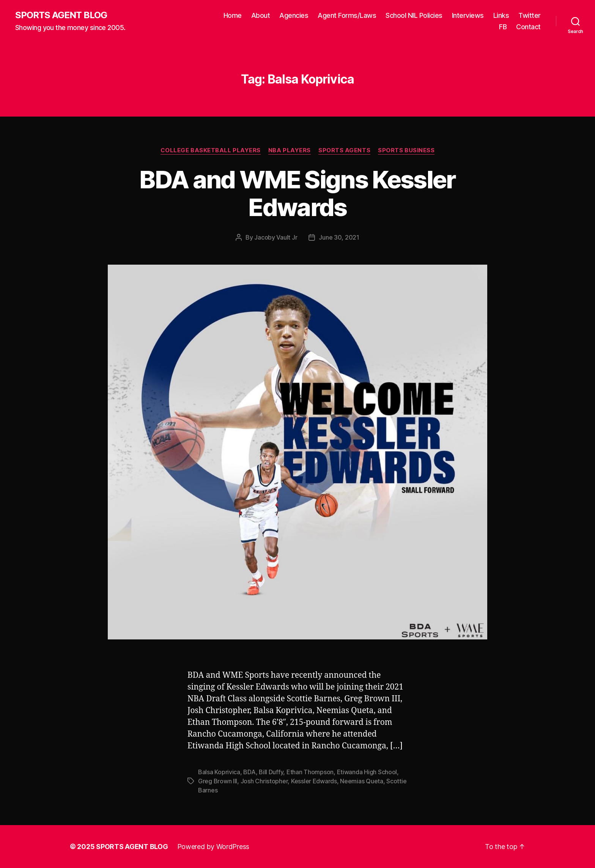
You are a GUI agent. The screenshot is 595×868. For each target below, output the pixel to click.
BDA (249, 772)
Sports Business (406, 150)
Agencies (294, 15)
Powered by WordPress (213, 847)
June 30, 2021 (339, 237)
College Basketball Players (211, 150)
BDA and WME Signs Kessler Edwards (297, 193)
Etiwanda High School (367, 772)
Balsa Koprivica (219, 772)
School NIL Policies (414, 15)
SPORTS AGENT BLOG (61, 15)
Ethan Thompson (310, 772)
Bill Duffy (271, 772)
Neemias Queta (362, 781)
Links (501, 15)
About (261, 15)
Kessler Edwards (314, 781)
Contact (528, 27)
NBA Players (290, 150)
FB (503, 27)
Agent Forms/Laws (347, 15)
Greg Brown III (218, 781)
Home (233, 15)
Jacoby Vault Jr (276, 237)
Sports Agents (344, 150)
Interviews (468, 15)
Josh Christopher (264, 781)
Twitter (530, 15)
